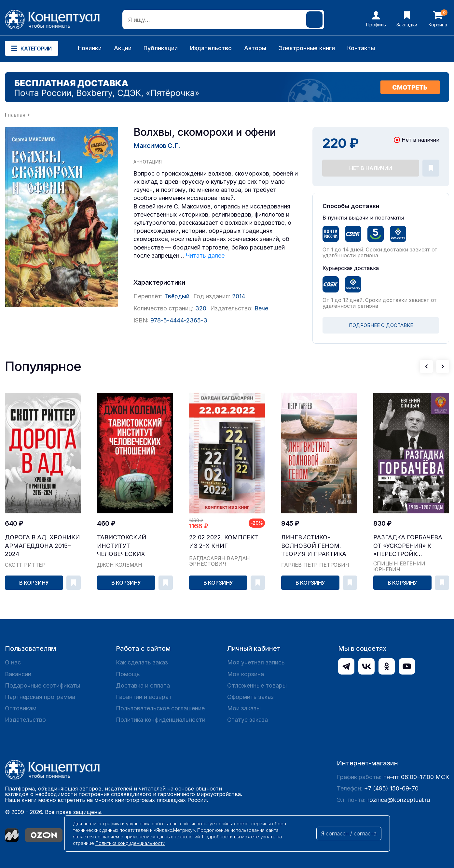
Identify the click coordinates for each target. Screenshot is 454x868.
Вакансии (18, 674)
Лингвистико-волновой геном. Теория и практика (314, 545)
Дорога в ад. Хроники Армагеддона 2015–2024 (42, 545)
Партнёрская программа (40, 697)
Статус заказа (248, 720)
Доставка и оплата (143, 685)
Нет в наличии (371, 168)
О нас (13, 662)
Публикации (161, 48)
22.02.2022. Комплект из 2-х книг (224, 541)
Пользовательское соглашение (160, 708)
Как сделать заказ (142, 662)
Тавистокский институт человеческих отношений (122, 546)
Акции (123, 48)
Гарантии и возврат (144, 697)
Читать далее (205, 256)
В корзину (34, 583)
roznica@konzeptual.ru (399, 800)
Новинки (90, 48)
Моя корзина (246, 674)
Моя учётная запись (256, 662)
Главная (15, 115)
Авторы (255, 48)
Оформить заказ (250, 697)
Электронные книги (307, 48)
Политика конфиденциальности (161, 720)
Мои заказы (244, 708)
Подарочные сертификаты (43, 685)
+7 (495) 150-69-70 (391, 788)
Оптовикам (21, 708)
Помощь (128, 674)
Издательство (211, 48)
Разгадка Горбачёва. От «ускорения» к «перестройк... (409, 545)
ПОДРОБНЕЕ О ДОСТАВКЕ (381, 325)
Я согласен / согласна (349, 833)
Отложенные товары (257, 685)
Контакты (361, 48)
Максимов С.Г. (157, 146)
